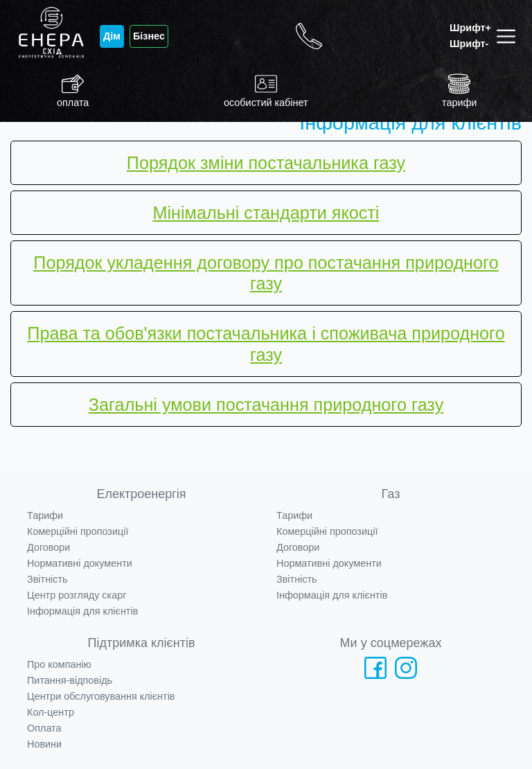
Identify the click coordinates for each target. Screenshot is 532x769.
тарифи (459, 90)
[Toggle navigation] (509, 36)
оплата (73, 90)
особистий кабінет (266, 90)
